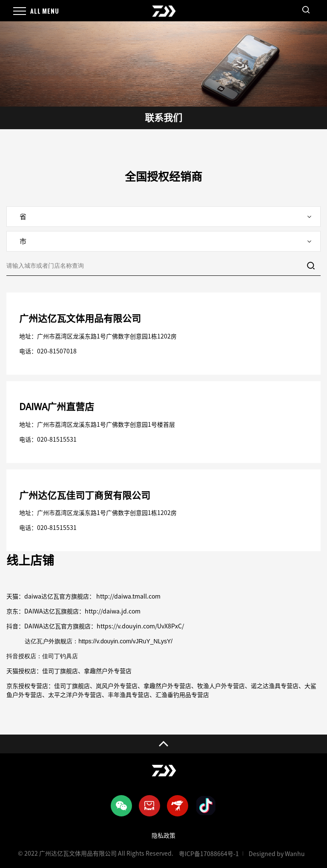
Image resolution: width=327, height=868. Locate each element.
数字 (124, 425)
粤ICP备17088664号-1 (209, 854)
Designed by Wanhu (277, 854)
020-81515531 (57, 440)
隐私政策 (163, 836)
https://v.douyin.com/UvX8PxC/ (140, 626)
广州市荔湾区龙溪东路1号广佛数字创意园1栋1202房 (107, 336)
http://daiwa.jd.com (113, 611)
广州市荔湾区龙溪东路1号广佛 (77, 425)
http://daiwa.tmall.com (128, 596)
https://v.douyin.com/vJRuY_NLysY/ (125, 641)
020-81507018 (57, 351)
